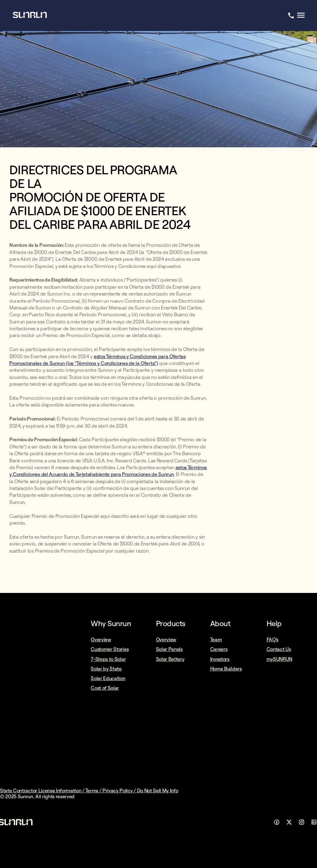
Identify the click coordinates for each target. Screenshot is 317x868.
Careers (219, 649)
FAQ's (272, 639)
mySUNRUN (279, 659)
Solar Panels (169, 649)
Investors (220, 659)
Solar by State (106, 669)
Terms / (94, 790)
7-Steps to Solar (108, 659)
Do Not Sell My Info (158, 790)
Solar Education (108, 678)
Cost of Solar (105, 688)
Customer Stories (110, 649)
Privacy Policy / (120, 790)
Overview (101, 639)
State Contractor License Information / (43, 790)
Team (216, 639)
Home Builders (226, 669)
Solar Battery (170, 659)
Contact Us (279, 649)
